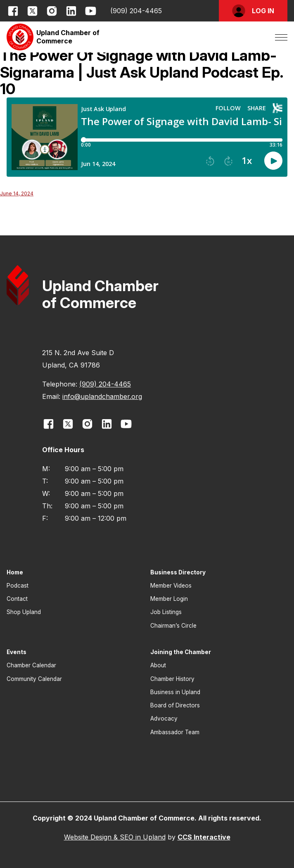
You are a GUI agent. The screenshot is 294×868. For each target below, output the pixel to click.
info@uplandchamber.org (102, 396)
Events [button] (17, 652)
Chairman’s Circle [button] (173, 626)
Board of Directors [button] (175, 705)
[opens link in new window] (13, 11)
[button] (253, 11)
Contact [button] (17, 599)
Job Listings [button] (166, 612)
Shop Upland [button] (24, 612)
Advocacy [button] (164, 719)
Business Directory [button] (178, 572)
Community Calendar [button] (34, 679)
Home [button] (15, 572)
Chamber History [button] (172, 679)
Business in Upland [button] (175, 692)
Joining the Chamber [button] (181, 652)
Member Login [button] (169, 599)
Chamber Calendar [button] (31, 665)
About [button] (158, 665)
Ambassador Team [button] (175, 732)
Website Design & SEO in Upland (115, 837)
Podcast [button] (18, 586)
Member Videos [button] (171, 586)
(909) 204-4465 (136, 11)
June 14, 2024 (17, 193)
